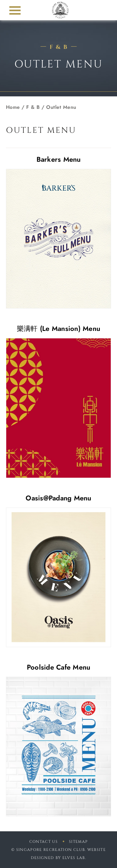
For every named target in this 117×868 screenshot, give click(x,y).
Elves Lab (74, 858)
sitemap (78, 842)
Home (13, 107)
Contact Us (44, 842)
